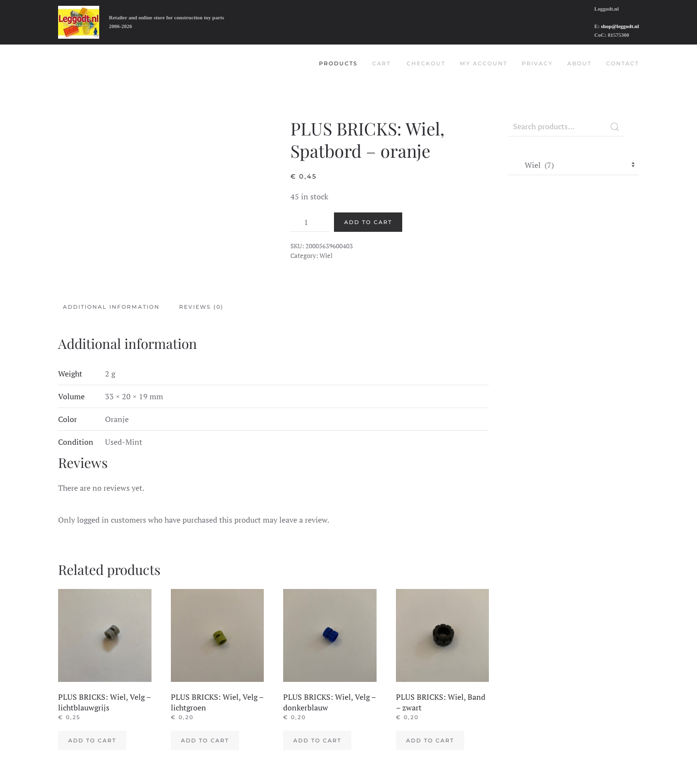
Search (615, 127)
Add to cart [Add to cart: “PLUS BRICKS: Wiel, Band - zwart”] (430, 740)
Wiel (326, 256)
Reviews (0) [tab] (201, 307)
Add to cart (368, 222)
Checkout (426, 63)
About (579, 63)
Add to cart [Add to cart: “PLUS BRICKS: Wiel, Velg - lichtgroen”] (205, 740)
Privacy (537, 63)
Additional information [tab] (111, 307)
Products (338, 63)
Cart (381, 63)
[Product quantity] (310, 222)
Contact (622, 63)
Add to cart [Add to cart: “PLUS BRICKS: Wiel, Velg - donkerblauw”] (317, 740)
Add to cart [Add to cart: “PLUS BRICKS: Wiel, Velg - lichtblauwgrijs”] (92, 740)
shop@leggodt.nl (620, 26)
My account (484, 63)
